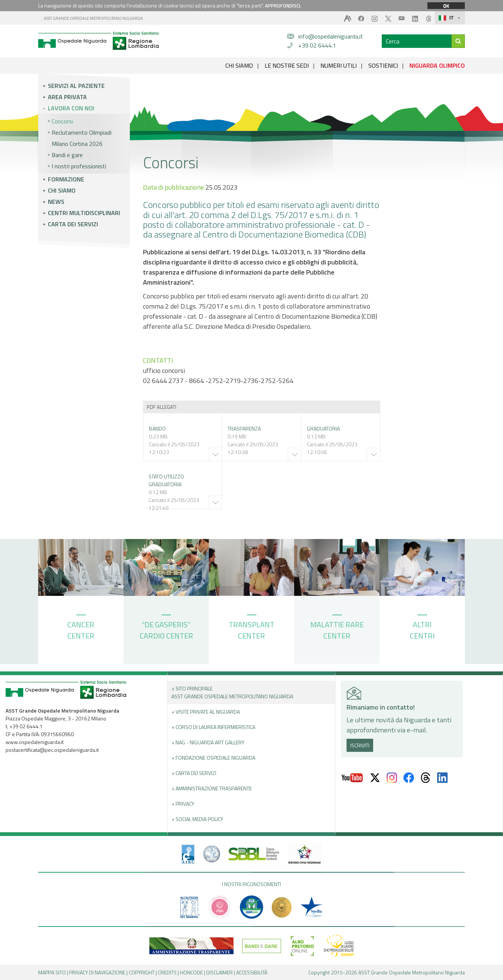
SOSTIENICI (383, 65)
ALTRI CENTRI (422, 628)
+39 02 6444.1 (317, 45)
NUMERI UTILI (339, 65)
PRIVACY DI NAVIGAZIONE (97, 972)
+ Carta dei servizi (194, 773)
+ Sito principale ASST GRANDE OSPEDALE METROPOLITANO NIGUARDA (232, 692)
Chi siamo (62, 190)
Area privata (67, 97)
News (56, 202)
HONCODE (191, 972)
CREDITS (167, 972)
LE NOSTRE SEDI (287, 65)
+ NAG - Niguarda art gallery (208, 742)
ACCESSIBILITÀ (252, 972)
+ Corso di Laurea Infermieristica (213, 727)
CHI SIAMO (239, 65)
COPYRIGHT (142, 972)
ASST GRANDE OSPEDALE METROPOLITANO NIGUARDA (93, 18)
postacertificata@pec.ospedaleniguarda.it (52, 750)
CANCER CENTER (81, 628)
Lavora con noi (71, 108)
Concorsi (62, 121)
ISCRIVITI (360, 745)
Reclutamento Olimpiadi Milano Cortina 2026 (82, 138)
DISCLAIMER (220, 972)
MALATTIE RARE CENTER (337, 628)
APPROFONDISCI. (283, 6)
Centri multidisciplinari (84, 213)
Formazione (66, 179)
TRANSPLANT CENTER (251, 628)
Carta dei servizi (73, 224)
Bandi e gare (67, 155)
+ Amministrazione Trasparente (212, 788)
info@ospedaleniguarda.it (331, 36)
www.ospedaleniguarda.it (35, 742)
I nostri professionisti (79, 166)
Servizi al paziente (76, 86)
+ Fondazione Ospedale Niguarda (213, 758)
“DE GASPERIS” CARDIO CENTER (166, 628)
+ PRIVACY (183, 804)
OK (446, 6)
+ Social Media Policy (197, 819)
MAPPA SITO (52, 972)
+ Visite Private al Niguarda (206, 712)
